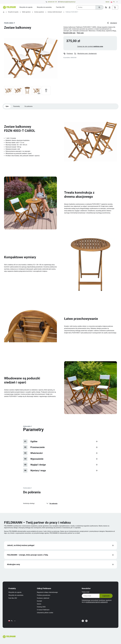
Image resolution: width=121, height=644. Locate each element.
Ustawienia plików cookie (45, 613)
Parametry (17, 106)
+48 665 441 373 (52, 2)
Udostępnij (112, 23)
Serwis (107, 2)
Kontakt (39, 601)
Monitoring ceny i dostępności (85, 54)
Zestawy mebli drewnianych (55, 12)
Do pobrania (29, 106)
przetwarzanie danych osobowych (97, 602)
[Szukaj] (99, 7)
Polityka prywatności (44, 595)
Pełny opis (80, 33)
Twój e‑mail (85, 592)
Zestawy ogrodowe (39, 12)
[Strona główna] (4, 12)
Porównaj (68, 54)
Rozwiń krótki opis (69, 33)
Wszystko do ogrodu (13, 12)
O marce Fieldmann (43, 610)
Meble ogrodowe (26, 12)
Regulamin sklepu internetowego (47, 592)
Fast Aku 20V (13, 598)
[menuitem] (26, 7)
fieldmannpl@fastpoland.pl (68, 2)
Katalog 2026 (41, 607)
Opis (7, 106)
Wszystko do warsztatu (16, 595)
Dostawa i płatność (43, 598)
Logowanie (106, 596)
